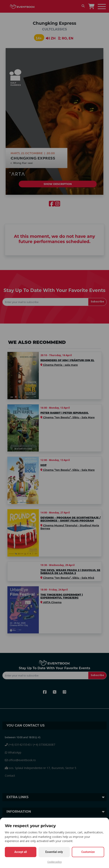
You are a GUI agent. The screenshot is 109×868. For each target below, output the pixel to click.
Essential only (54, 852)
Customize (88, 852)
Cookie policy (54, 862)
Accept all (21, 852)
